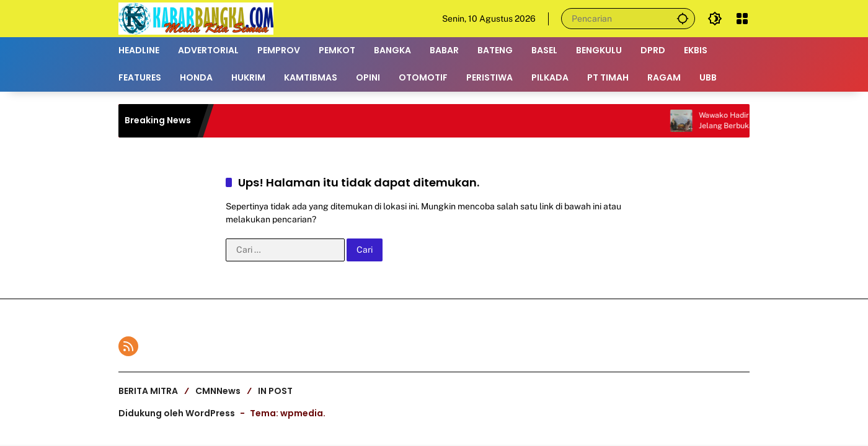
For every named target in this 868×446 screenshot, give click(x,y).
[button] (683, 18)
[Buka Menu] (742, 19)
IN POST (275, 391)
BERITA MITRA (148, 391)
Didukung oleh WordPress (177, 413)
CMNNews (218, 391)
